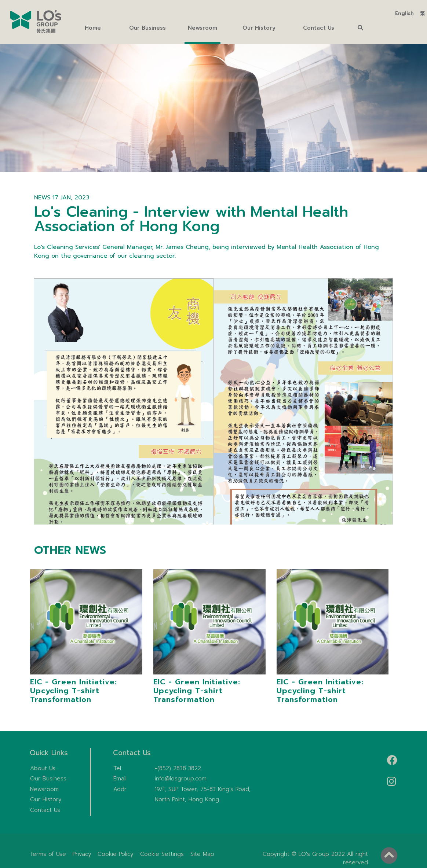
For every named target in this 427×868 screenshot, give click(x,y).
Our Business (48, 779)
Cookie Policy (116, 854)
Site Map (202, 854)
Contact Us (45, 810)
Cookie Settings (162, 854)
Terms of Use (48, 854)
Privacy (82, 854)
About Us (43, 768)
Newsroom (44, 789)
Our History (46, 799)
